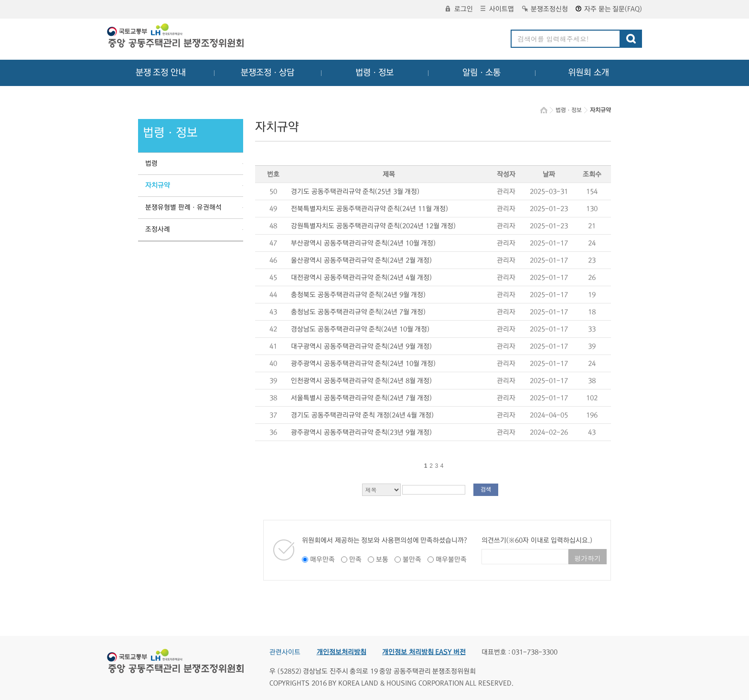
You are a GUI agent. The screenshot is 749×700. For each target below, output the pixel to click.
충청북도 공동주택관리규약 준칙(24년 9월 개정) (358, 295)
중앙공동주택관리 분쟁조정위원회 (176, 37)
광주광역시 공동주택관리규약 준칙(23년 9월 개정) (361, 432)
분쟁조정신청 (545, 9)
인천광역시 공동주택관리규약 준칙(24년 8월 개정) (361, 381)
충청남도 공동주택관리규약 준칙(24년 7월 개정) (358, 312)
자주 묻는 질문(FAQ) (609, 9)
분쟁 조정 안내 (161, 73)
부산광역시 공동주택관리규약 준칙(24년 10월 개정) (363, 243)
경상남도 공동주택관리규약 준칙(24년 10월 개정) (360, 329)
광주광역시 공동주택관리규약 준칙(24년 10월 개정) (363, 364)
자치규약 (158, 185)
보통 (382, 560)
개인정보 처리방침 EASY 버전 (424, 652)
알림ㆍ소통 (481, 73)
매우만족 (322, 560)
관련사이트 (285, 652)
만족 (355, 560)
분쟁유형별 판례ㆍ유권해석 (183, 207)
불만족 (412, 560)
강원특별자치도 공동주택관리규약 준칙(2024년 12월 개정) (373, 226)
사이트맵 (497, 9)
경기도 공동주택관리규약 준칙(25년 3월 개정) (355, 192)
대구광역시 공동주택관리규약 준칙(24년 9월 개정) (361, 346)
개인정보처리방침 (342, 652)
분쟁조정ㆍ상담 (267, 73)
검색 (486, 490)
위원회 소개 (589, 73)
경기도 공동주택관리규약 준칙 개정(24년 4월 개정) (362, 415)
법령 (151, 163)
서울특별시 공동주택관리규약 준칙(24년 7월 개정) (361, 398)
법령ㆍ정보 (374, 73)
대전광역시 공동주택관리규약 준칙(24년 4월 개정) (361, 278)
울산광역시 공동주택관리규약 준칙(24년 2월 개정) (361, 260)
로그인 (459, 9)
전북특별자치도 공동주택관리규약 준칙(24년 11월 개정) (369, 209)
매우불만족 (451, 560)
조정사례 (158, 229)
